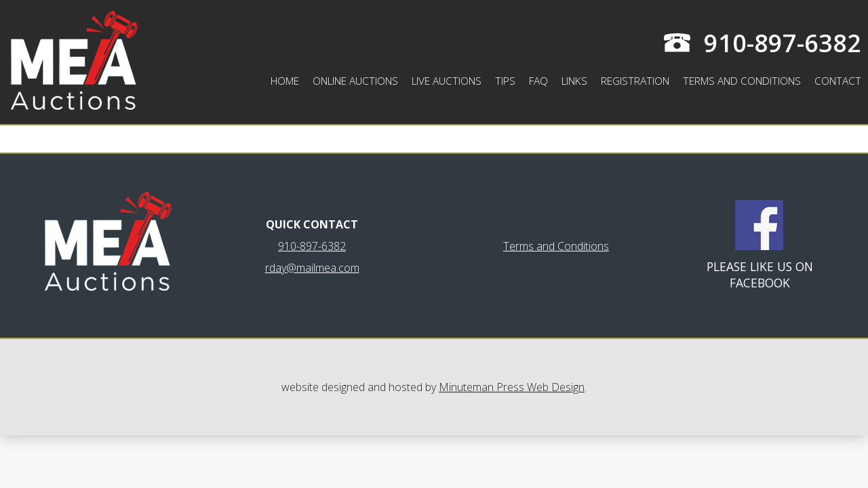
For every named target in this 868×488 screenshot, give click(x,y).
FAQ (538, 81)
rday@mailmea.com (312, 268)
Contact (838, 81)
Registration (635, 81)
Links (574, 81)
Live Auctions (447, 81)
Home (285, 81)
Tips (505, 81)
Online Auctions (355, 81)
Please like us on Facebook (760, 274)
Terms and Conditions (742, 81)
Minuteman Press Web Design (512, 387)
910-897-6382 (783, 43)
